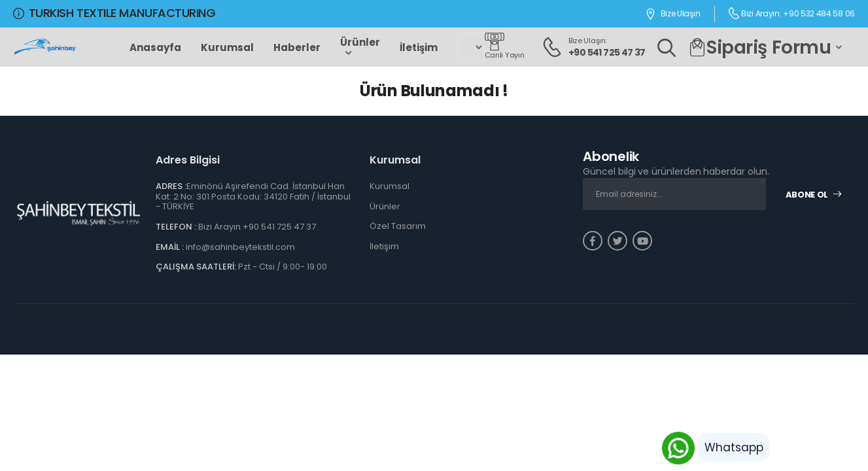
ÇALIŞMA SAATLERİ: (196, 267)
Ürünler (360, 42)
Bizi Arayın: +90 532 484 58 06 (791, 13)
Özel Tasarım (398, 226)
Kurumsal (227, 47)
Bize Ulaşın (672, 14)
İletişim (419, 47)
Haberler (297, 47)
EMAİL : (170, 247)
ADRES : (171, 186)
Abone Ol (814, 195)
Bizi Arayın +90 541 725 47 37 (257, 227)
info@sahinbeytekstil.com (240, 247)
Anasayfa (155, 47)
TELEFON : (176, 227)
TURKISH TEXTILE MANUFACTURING (114, 13)
